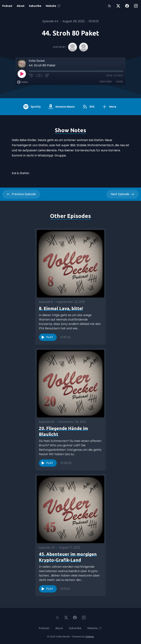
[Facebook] (127, 6)
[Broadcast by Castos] (22, 82)
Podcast (7, 6)
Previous (21, 194)
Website (53, 6)
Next (123, 194)
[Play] (22, 74)
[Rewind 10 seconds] (31, 76)
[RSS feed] (109, 6)
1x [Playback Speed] (39, 76)
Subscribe (35, 6)
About (21, 6)
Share (120, 82)
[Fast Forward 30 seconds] (47, 76)
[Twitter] (118, 6)
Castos (90, 637)
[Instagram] (136, 6)
